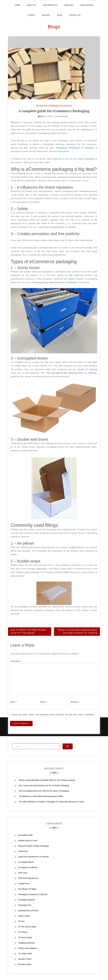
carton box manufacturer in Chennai (33, 856)
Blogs (54, 27)
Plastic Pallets (24, 916)
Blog (60, 15)
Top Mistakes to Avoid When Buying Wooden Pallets (41, 796)
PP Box (21, 921)
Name (14, 702)
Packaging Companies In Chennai (54, 106)
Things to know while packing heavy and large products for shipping (78, 631)
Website (75, 702)
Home (17, 5)
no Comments (61, 116)
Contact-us (75, 15)
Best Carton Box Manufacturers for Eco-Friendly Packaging (44, 785)
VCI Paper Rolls (25, 953)
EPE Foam (23, 873)
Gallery (46, 15)
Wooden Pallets (25, 964)
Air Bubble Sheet (25, 835)
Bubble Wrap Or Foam (28, 840)
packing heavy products (28, 910)
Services (69, 5)
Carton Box (23, 851)
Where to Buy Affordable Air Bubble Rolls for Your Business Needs (47, 780)
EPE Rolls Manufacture (28, 878)
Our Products (50, 5)
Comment (16, 661)
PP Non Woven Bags (27, 926)
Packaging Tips (25, 905)
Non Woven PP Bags (27, 889)
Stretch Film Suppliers (28, 948)
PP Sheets (23, 932)
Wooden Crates (25, 959)
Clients (31, 15)
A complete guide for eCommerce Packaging (54, 111)
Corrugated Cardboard (28, 867)
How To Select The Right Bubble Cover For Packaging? (28, 631)
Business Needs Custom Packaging (33, 846)
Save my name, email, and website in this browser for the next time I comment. (54, 715)
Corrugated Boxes (26, 862)
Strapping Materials (26, 943)
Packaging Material (26, 900)
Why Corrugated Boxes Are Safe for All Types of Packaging (44, 791)
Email (44, 702)
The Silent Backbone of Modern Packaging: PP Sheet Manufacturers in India (51, 801)
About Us (32, 5)
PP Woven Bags (25, 937)
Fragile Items (24, 883)
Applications (87, 5)
